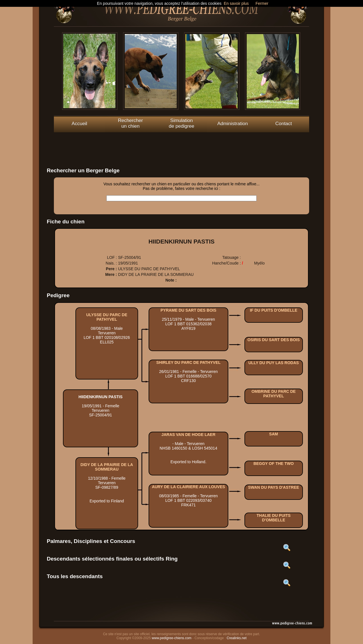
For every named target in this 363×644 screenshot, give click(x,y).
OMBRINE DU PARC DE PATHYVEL (274, 394)
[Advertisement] (181, 145)
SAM (274, 434)
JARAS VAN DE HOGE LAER (188, 435)
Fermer (262, 3)
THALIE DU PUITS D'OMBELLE (274, 518)
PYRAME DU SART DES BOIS (188, 310)
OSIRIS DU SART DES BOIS (273, 340)
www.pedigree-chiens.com (172, 638)
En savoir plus (236, 3)
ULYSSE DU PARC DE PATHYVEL (107, 317)
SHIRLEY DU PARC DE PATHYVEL (188, 362)
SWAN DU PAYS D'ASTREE (274, 487)
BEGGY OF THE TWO (274, 463)
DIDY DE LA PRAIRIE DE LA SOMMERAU (107, 467)
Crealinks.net (237, 638)
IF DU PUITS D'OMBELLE (274, 310)
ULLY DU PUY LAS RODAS (274, 363)
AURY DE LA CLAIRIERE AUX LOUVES (188, 487)
